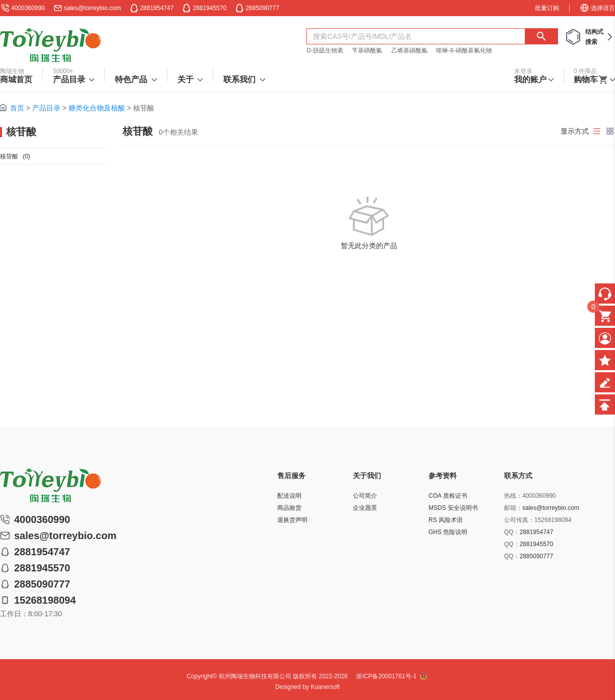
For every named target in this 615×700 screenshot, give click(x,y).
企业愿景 (365, 508)
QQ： (512, 532)
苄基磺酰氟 (367, 50)
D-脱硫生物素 (325, 50)
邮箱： (513, 508)
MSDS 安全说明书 (453, 508)
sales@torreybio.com (93, 8)
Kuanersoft (325, 687)
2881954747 (537, 532)
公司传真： (519, 520)
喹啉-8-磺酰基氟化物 (464, 50)
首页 (17, 108)
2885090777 (537, 556)
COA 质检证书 (448, 496)
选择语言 (597, 8)
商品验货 (289, 508)
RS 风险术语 (446, 520)
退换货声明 (292, 520)
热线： (513, 496)
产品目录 (46, 108)
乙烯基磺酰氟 (409, 50)
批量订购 (547, 8)
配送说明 (289, 496)
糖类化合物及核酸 (97, 108)
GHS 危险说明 (448, 532)
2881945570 (537, 544)
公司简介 (365, 496)
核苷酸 (15, 156)
